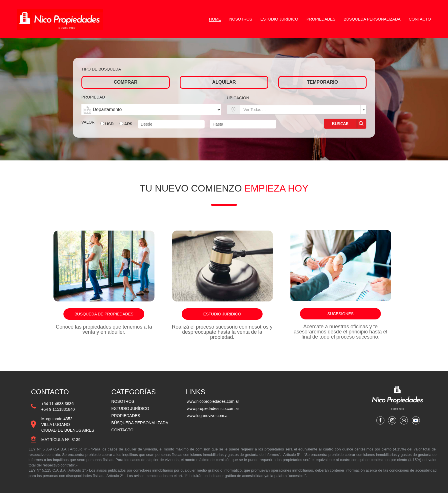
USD (109, 124)
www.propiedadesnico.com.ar (213, 409)
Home (215, 19)
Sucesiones (341, 314)
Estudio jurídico (222, 314)
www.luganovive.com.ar (208, 416)
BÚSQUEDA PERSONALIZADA (140, 423)
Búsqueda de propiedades (104, 314)
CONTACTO (122, 430)
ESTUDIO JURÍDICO (130, 409)
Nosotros (241, 19)
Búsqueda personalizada (372, 19)
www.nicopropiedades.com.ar (213, 401)
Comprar (126, 82)
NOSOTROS (123, 401)
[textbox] (301, 110)
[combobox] (303, 110)
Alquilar (224, 82)
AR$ (128, 124)
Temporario (322, 82)
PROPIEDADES (126, 416)
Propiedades (321, 19)
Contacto (420, 19)
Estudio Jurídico (279, 19)
